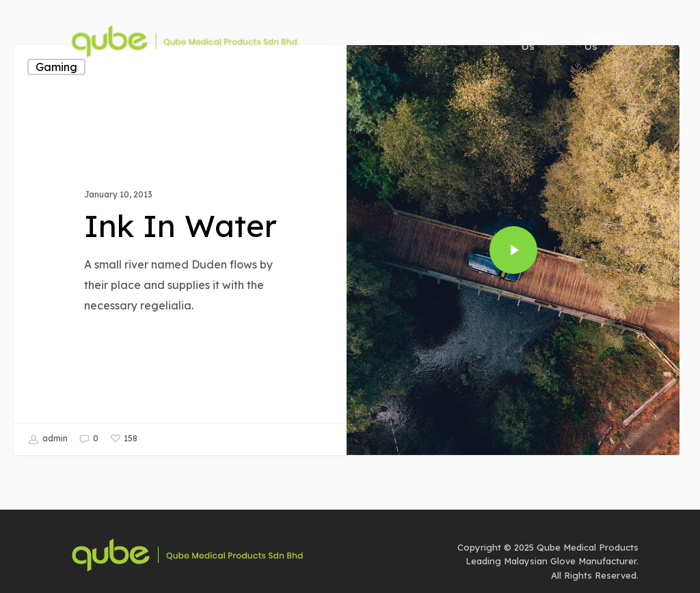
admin (48, 439)
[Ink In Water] (180, 250)
